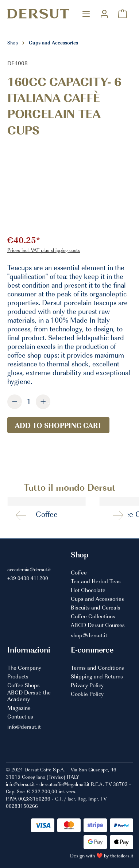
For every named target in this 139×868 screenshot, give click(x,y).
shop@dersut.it (89, 635)
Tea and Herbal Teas (96, 581)
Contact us (20, 717)
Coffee (79, 573)
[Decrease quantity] (15, 402)
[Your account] (104, 14)
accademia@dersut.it (29, 569)
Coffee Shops (24, 685)
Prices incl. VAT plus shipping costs (44, 250)
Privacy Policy (87, 685)
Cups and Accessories (97, 599)
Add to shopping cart (58, 425)
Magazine (19, 708)
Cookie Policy (87, 694)
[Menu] (86, 14)
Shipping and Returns (97, 677)
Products (18, 677)
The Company (24, 668)
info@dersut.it (24, 727)
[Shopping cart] (123, 14)
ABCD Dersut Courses (98, 625)
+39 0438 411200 (28, 578)
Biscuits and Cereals (96, 608)
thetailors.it (122, 855)
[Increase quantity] (43, 402)
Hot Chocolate (88, 590)
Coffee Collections (93, 616)
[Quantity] (29, 401)
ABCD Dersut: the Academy (29, 696)
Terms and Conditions (97, 668)
